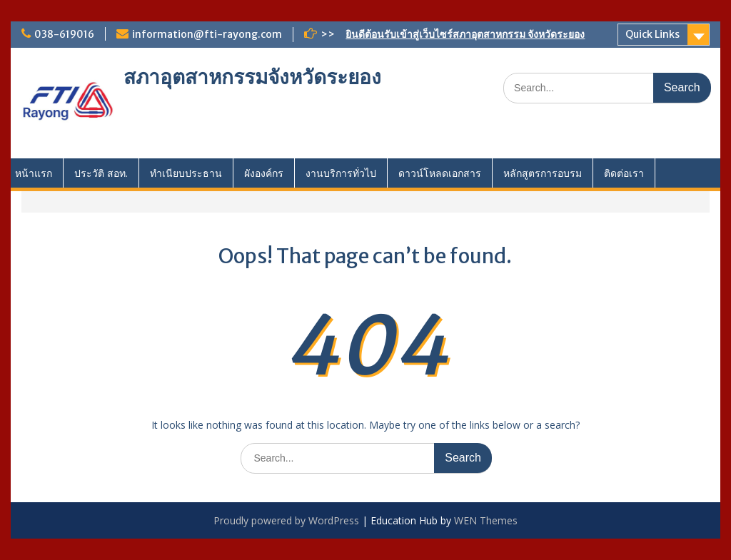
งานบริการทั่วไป (341, 173)
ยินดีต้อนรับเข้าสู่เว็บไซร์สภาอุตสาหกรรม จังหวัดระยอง (465, 34)
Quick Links (652, 34)
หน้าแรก (34, 173)
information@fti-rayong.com (207, 34)
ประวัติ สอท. (101, 173)
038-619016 (64, 34)
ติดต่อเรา (624, 173)
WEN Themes (486, 520)
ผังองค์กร (264, 173)
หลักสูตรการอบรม (543, 173)
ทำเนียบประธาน (186, 173)
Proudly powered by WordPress (286, 520)
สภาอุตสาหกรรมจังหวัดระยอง (252, 77)
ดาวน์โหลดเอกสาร (440, 173)
